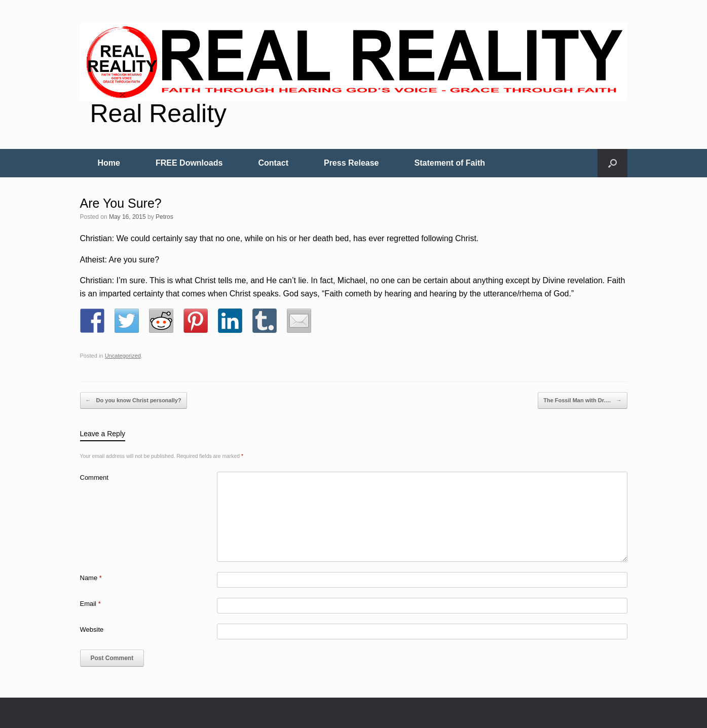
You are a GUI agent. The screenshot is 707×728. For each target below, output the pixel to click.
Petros (164, 217)
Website (92, 629)
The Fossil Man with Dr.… (582, 401)
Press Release (351, 163)
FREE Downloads (189, 163)
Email (90, 604)
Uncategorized (123, 356)
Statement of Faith (450, 163)
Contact (273, 163)
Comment (94, 477)
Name (91, 578)
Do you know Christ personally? (134, 401)
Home (109, 163)
